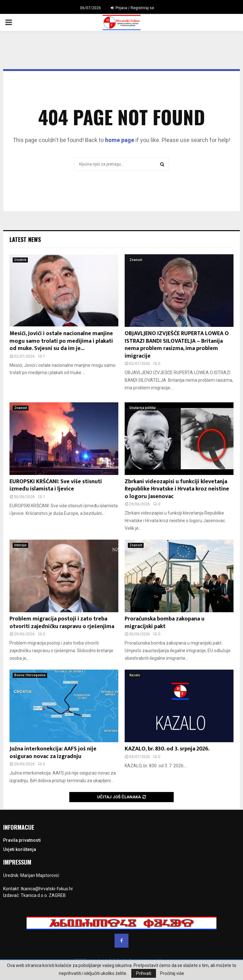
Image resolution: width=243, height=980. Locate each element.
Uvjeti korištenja (20, 849)
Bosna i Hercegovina (30, 675)
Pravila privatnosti (22, 840)
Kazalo (135, 675)
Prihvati (144, 973)
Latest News (25, 239)
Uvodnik (20, 260)
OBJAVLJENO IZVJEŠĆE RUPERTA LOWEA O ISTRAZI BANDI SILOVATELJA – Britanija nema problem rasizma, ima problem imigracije (177, 345)
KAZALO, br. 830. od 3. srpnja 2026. (167, 749)
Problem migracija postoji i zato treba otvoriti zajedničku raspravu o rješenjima (62, 623)
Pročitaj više (172, 973)
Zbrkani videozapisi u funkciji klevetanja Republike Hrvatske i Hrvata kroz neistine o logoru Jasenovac (177, 489)
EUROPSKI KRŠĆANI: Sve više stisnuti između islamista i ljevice (56, 485)
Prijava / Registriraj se (132, 8)
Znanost (136, 260)
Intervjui (20, 545)
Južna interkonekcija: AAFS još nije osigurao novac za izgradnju (53, 753)
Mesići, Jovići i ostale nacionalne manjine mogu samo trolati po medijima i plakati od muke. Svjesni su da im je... (61, 341)
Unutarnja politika (143, 408)
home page (120, 140)
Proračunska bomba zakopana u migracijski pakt (165, 623)
